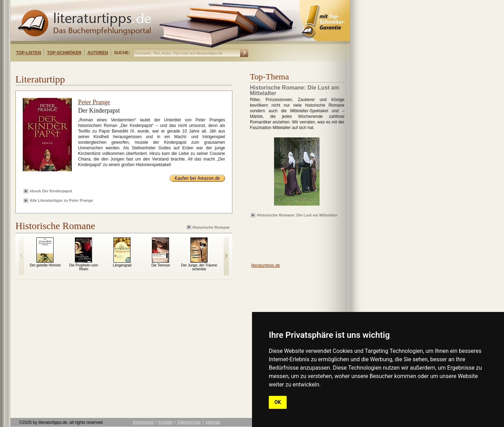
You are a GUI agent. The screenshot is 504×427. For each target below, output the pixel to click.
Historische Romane (209, 227)
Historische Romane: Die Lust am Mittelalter (297, 215)
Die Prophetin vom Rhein (84, 267)
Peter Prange (94, 102)
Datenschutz (189, 422)
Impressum (143, 422)
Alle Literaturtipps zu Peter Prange (61, 200)
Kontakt (166, 422)
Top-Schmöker (64, 53)
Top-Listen (29, 53)
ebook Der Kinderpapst (51, 191)
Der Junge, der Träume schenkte (199, 267)
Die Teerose (160, 265)
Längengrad (122, 265)
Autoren (98, 53)
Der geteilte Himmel (45, 265)
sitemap (213, 422)
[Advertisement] (101, 68)
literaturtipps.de (266, 265)
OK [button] (278, 402)
